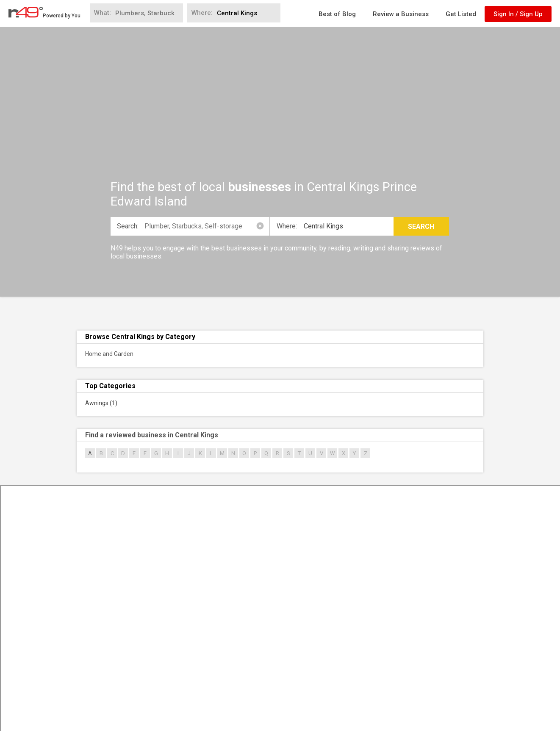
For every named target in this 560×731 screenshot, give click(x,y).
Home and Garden (109, 354)
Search (421, 227)
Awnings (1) (101, 403)
